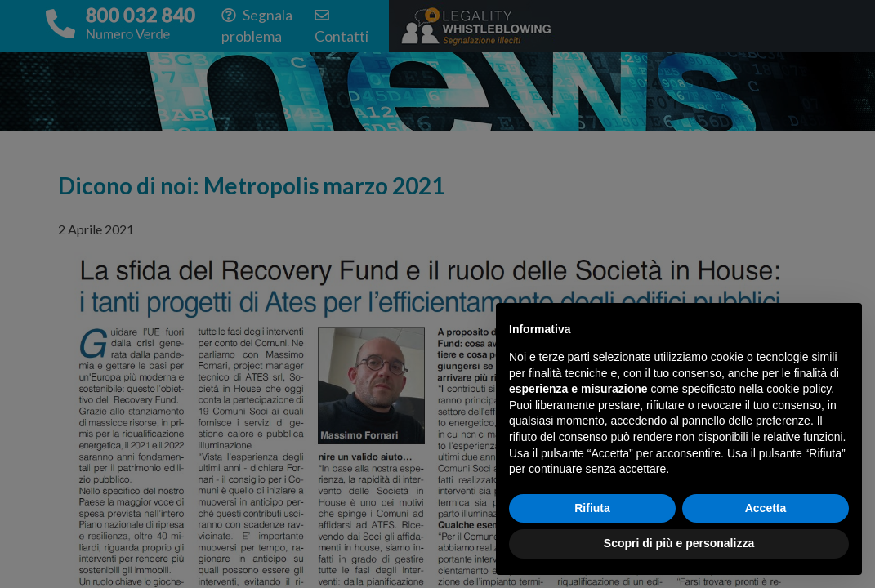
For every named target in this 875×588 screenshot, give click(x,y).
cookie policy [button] (799, 389)
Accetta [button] (766, 508)
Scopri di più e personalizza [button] (679, 543)
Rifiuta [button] (592, 508)
